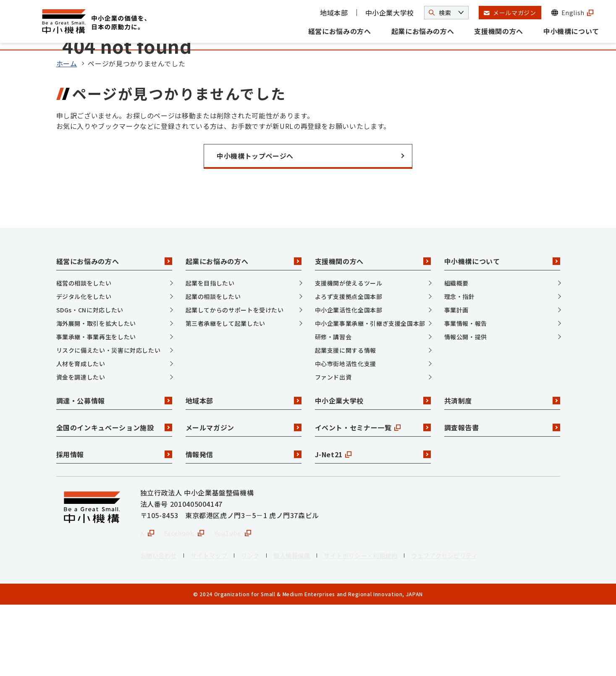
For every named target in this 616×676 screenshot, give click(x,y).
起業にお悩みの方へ (423, 31)
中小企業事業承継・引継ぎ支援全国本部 (370, 393)
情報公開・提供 (466, 406)
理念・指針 (460, 366)
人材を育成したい (81, 433)
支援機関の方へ (498, 31)
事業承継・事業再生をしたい (96, 406)
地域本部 (334, 13)
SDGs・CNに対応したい (90, 380)
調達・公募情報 (114, 471)
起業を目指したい (210, 353)
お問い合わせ (161, 626)
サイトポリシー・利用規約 (384, 626)
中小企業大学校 (390, 13)
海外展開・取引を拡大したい (96, 393)
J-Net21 (373, 524)
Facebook (188, 603)
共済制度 (502, 471)
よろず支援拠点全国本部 (349, 366)
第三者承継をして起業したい (225, 393)
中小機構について (571, 31)
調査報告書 (502, 498)
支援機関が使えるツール (349, 353)
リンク (262, 626)
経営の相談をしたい (84, 353)
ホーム (67, 134)
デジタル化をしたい (84, 366)
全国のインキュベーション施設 (114, 498)
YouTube (240, 603)
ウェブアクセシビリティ (478, 626)
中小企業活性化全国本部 (349, 380)
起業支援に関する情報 (346, 420)
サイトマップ (217, 626)
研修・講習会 (333, 406)
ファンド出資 (333, 447)
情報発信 (244, 524)
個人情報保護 (307, 626)
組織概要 (457, 353)
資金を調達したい (81, 447)
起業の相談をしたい (213, 366)
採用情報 (114, 524)
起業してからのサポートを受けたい (235, 380)
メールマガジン (244, 498)
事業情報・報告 (466, 393)
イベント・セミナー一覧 (373, 498)
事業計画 (457, 380)
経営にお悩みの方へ (340, 31)
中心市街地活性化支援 (346, 433)
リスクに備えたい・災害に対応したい (109, 420)
